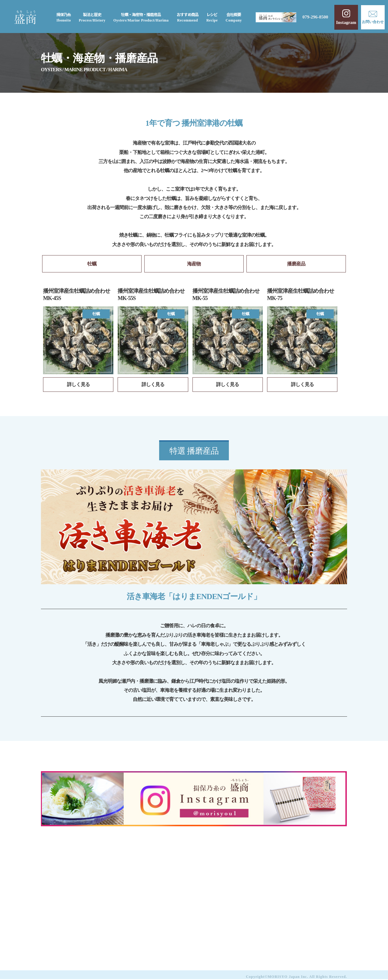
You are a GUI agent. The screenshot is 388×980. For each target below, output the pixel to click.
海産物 (194, 264)
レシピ (212, 17)
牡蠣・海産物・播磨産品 (141, 17)
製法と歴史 (92, 17)
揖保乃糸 (64, 17)
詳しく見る (78, 385)
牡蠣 (92, 264)
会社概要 (234, 17)
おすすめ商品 (187, 17)
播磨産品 (296, 264)
